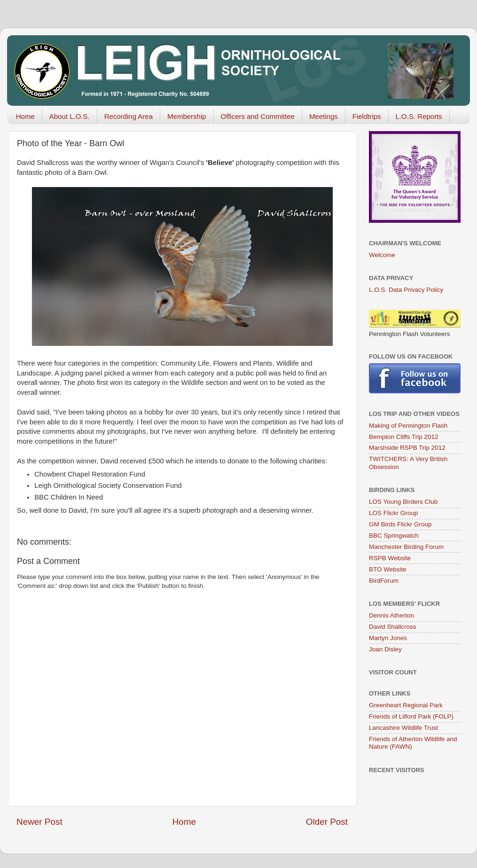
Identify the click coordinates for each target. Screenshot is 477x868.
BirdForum (384, 581)
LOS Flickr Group (393, 513)
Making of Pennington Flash (408, 426)
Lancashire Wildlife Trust (403, 728)
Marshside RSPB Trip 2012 (407, 448)
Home (25, 116)
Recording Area (129, 116)
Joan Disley (385, 649)
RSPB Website (390, 558)
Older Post (327, 822)
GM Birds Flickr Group (400, 524)
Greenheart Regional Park (406, 705)
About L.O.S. (70, 116)
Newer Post (39, 822)
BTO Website (388, 569)
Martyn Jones (388, 638)
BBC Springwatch (394, 536)
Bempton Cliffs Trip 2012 (404, 437)
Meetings (324, 116)
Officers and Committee (258, 116)
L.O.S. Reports (419, 116)
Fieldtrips (367, 116)
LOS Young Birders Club (403, 502)
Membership (187, 116)
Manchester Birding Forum (406, 547)
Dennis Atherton (391, 615)
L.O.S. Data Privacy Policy (406, 290)
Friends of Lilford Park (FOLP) (411, 716)
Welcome (382, 255)
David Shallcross (393, 627)
